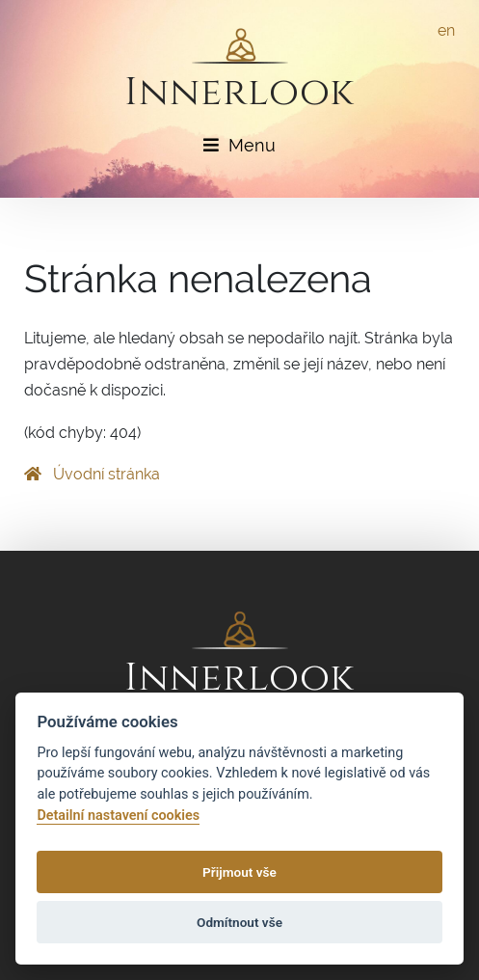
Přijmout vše (239, 872)
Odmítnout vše (239, 922)
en (446, 30)
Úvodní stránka (92, 474)
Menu (239, 145)
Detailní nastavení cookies (118, 816)
